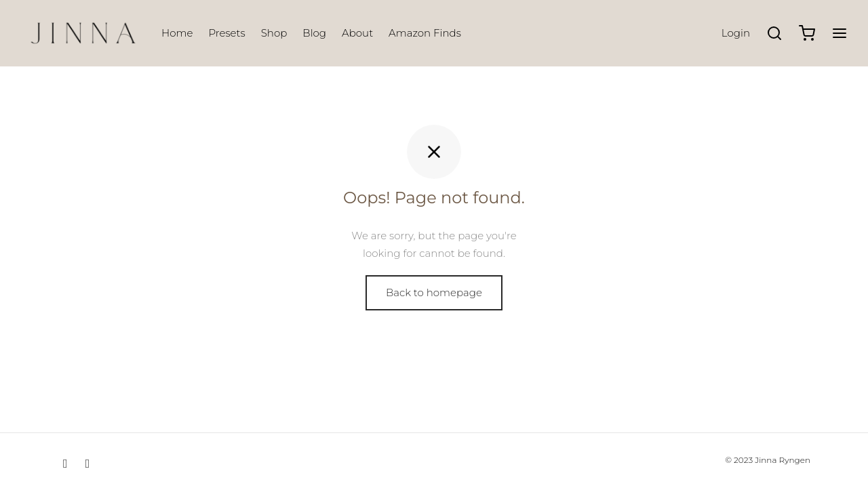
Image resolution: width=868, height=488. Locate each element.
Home (177, 33)
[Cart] (807, 33)
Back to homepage (434, 292)
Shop (274, 33)
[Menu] (840, 33)
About (357, 33)
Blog (314, 33)
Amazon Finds (425, 33)
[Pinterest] (88, 464)
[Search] (774, 33)
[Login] (736, 33)
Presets (226, 33)
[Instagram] (65, 464)
